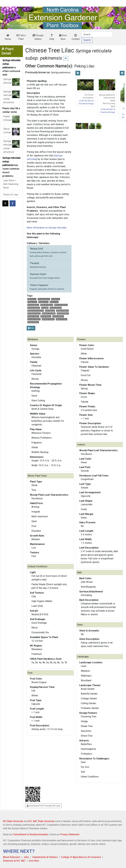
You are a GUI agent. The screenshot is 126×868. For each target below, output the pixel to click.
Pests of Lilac (11, 195)
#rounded (45, 308)
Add (31, 328)
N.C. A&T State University (41, 821)
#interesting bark (34, 308)
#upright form (43, 302)
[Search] (97, 34)
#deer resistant (62, 319)
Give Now (63, 37)
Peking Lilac (84, 66)
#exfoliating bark (63, 313)
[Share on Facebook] (13, 203)
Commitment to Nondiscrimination (31, 834)
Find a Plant (21, 37)
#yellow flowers (58, 316)
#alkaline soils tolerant (36, 311)
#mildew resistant (34, 313)
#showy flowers (33, 305)
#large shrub (32, 302)
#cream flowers (33, 322)
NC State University (13, 821)
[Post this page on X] (5, 203)
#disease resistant (49, 313)
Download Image (86, 104)
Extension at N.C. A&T (14, 861)
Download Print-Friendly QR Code (43, 806)
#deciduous (32, 299)
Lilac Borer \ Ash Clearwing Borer (11, 184)
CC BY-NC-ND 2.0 (108, 109)
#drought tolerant (44, 299)
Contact (76, 37)
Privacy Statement (70, 834)
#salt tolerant (50, 311)
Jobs (26, 857)
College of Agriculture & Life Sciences (81, 857)
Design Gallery (38, 37)
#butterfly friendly (48, 319)
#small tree (56, 299)
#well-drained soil (47, 305)
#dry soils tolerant (61, 305)
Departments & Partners (45, 857)
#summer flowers (34, 319)
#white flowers (46, 316)
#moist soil (54, 302)
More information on (47, 228)
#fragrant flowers (62, 311)
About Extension (12, 857)
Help (52, 37)
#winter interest (33, 316)
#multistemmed (56, 308)
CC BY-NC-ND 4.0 (86, 101)
